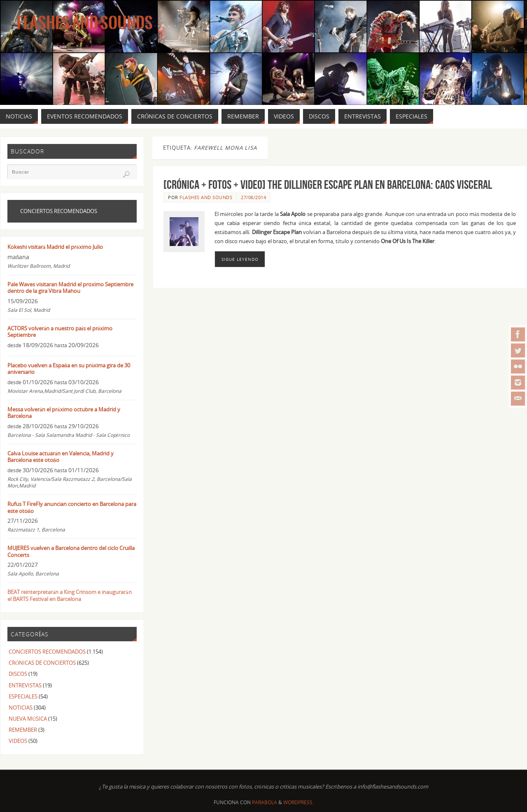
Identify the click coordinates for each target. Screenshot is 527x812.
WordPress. (298, 802)
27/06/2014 (253, 197)
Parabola (265, 802)
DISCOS (18, 674)
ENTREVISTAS (25, 685)
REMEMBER (23, 730)
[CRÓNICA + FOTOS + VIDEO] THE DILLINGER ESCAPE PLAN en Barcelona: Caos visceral (328, 184)
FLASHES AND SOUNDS (206, 197)
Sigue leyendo (240, 259)
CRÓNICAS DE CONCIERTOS (42, 663)
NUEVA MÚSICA (28, 719)
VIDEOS (18, 741)
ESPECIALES (23, 696)
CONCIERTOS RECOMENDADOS (47, 652)
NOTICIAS (21, 708)
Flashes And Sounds (85, 23)
